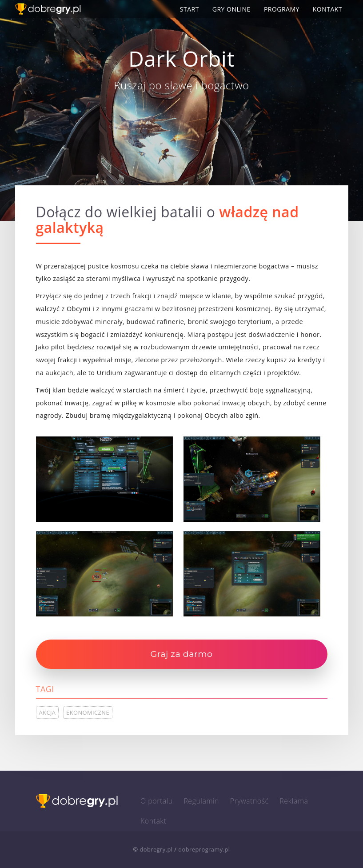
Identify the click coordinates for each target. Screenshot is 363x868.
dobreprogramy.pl (204, 849)
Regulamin (201, 801)
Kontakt (327, 9)
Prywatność (249, 801)
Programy (282, 9)
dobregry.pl (156, 849)
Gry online (231, 9)
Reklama (294, 801)
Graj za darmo (181, 654)
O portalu (157, 801)
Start (189, 9)
